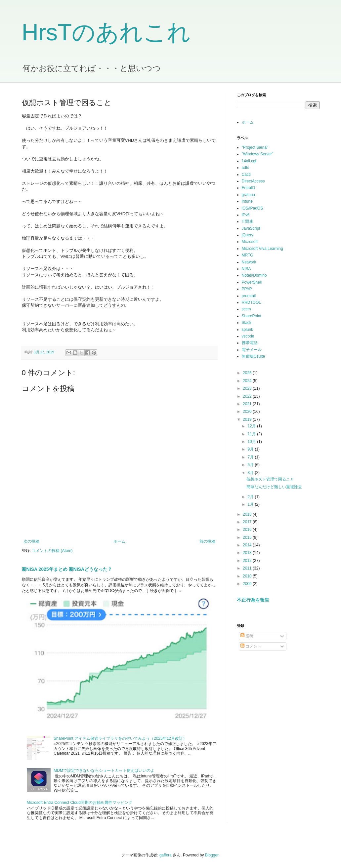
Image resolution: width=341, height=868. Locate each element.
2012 (248, 561)
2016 (248, 530)
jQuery (248, 235)
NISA (246, 269)
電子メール (252, 350)
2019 (248, 419)
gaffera (166, 855)
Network (249, 262)
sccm (246, 309)
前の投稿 (207, 541)
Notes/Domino (254, 275)
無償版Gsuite (254, 356)
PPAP (247, 289)
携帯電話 (250, 343)
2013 (248, 553)
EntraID (249, 188)
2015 (248, 537)
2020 (248, 412)
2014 (248, 545)
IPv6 (246, 215)
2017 (248, 522)
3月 (251, 473)
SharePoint (252, 316)
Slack (247, 323)
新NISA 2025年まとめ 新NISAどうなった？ (67, 569)
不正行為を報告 (253, 600)
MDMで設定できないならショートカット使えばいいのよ (104, 770)
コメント (251, 646)
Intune (247, 201)
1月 (251, 504)
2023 (248, 388)
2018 (248, 514)
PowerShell (252, 282)
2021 (248, 404)
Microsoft (250, 242)
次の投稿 (31, 541)
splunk (248, 330)
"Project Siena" (255, 147)
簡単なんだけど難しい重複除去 (274, 487)
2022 (248, 396)
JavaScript (251, 228)
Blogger (212, 855)
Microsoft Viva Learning (262, 249)
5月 (251, 465)
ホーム (119, 541)
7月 (251, 457)
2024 (248, 381)
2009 (248, 584)
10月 (252, 442)
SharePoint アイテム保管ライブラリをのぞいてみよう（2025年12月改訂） (120, 738)
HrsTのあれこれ (107, 32)
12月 (252, 426)
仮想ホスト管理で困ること (270, 479)
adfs (246, 168)
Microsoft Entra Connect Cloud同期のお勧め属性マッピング (80, 803)
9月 (251, 449)
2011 (248, 568)
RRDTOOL (251, 302)
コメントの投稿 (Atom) (52, 551)
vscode (248, 336)
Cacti (246, 175)
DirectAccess (253, 181)
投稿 (247, 636)
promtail (249, 296)
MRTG (248, 255)
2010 (248, 576)
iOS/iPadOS (253, 208)
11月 (252, 434)
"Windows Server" (258, 154)
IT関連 (248, 221)
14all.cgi (249, 161)
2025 (248, 373)
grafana (249, 195)
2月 (251, 497)
